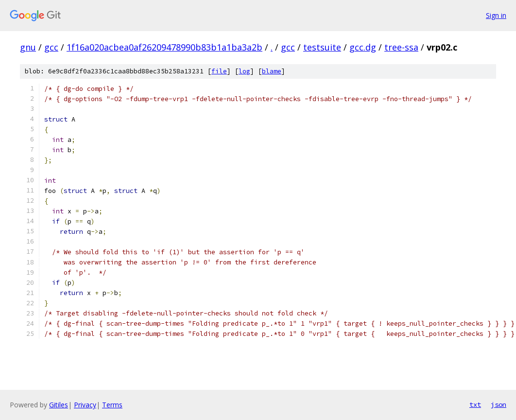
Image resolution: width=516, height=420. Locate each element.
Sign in (496, 15)
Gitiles (59, 405)
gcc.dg (363, 47)
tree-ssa (401, 47)
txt (475, 404)
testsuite (322, 47)
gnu (28, 47)
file (219, 71)
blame (272, 71)
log (244, 71)
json (499, 404)
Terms (112, 405)
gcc (51, 47)
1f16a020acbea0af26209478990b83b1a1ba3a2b (164, 47)
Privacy (85, 405)
